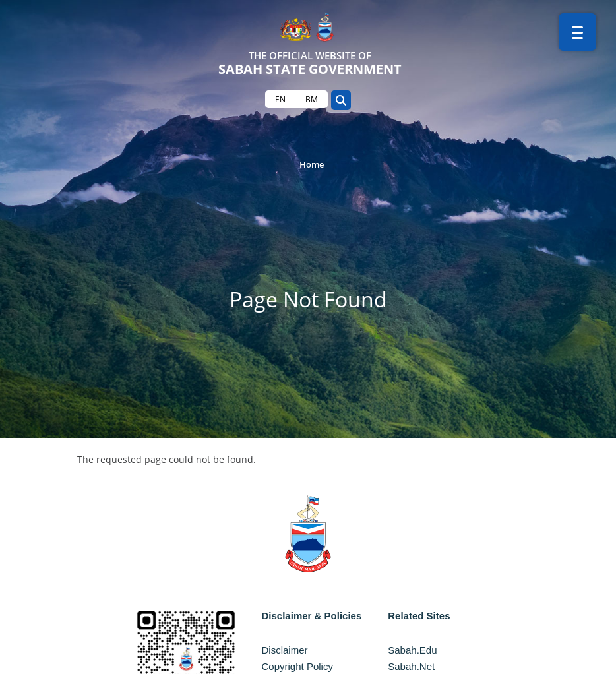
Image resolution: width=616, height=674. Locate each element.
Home (312, 164)
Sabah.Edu (412, 650)
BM (312, 99)
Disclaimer (285, 650)
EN (280, 99)
